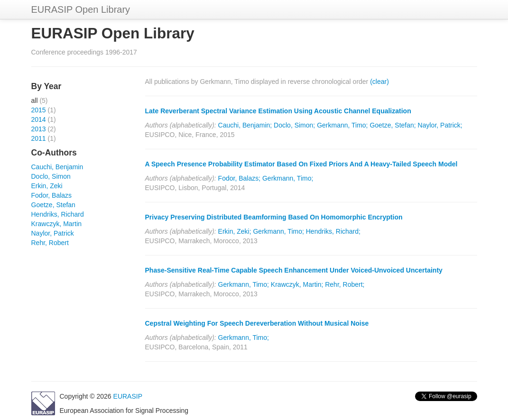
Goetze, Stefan (53, 205)
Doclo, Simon (51, 176)
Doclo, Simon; (294, 125)
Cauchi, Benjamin (57, 167)
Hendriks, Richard (58, 214)
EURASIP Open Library (81, 9)
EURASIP (128, 396)
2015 (39, 110)
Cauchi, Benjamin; (245, 125)
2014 (39, 119)
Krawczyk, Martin (57, 224)
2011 (39, 138)
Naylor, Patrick (53, 233)
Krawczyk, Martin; (297, 284)
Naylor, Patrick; (440, 125)
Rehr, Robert (50, 243)
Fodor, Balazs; (240, 178)
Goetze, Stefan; (393, 125)
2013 (39, 129)
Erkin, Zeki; (235, 231)
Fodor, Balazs (52, 195)
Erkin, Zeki (47, 186)
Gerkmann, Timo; (342, 125)
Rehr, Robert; (345, 284)
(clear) (379, 82)
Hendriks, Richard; (333, 231)
